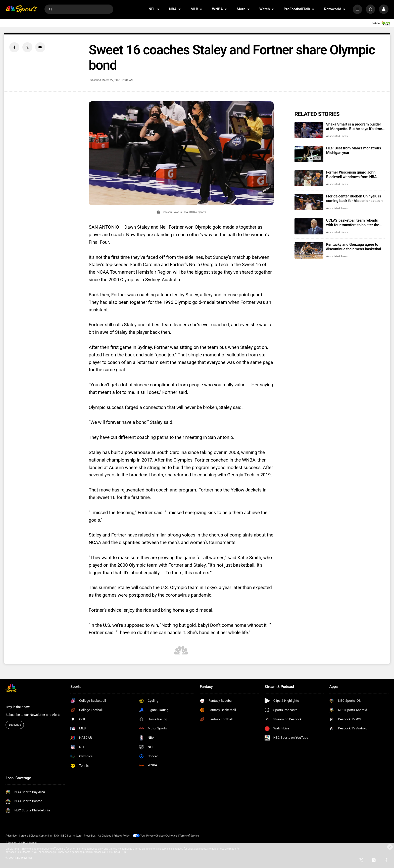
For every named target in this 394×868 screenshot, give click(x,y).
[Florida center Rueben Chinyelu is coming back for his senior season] (309, 202)
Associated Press (337, 136)
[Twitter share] (27, 47)
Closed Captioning (41, 836)
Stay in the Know (17, 707)
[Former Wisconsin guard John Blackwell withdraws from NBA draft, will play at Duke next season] (309, 178)
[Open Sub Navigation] (159, 9)
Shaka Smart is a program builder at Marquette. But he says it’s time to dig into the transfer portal (354, 127)
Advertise (11, 836)
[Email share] (40, 47)
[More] (357, 9)
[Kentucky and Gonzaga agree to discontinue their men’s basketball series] (309, 250)
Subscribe (15, 725)
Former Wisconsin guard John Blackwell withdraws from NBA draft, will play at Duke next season (355, 175)
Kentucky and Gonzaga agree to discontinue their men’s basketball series (354, 247)
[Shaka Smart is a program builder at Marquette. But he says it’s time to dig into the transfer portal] (309, 130)
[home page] (21, 9)
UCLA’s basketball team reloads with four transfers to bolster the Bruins (353, 223)
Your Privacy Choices (153, 836)
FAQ (56, 836)
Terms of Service (189, 836)
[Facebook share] (14, 47)
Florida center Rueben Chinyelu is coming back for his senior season (354, 198)
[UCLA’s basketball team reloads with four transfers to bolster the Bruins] (309, 226)
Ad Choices (105, 836)
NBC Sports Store (71, 836)
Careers (24, 836)
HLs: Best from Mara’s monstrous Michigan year (354, 150)
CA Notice (171, 836)
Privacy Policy (122, 836)
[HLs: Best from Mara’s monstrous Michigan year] (309, 154)
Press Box (90, 836)
